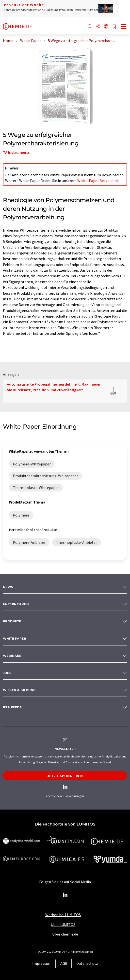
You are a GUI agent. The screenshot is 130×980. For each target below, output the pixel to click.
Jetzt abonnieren (65, 776)
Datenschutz (87, 963)
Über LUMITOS (63, 924)
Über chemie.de (65, 934)
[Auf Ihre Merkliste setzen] (114, 27)
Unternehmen (16, 604)
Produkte (12, 621)
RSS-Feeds (12, 707)
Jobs (7, 673)
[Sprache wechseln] (106, 27)
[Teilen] (98, 27)
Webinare (12, 656)
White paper (15, 638)
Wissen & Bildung (19, 690)
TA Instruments (16, 152)
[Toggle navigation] (124, 27)
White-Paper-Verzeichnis (98, 181)
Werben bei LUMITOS (63, 915)
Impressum (42, 963)
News (8, 587)
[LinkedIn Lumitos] (65, 895)
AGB (64, 963)
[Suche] (90, 27)
